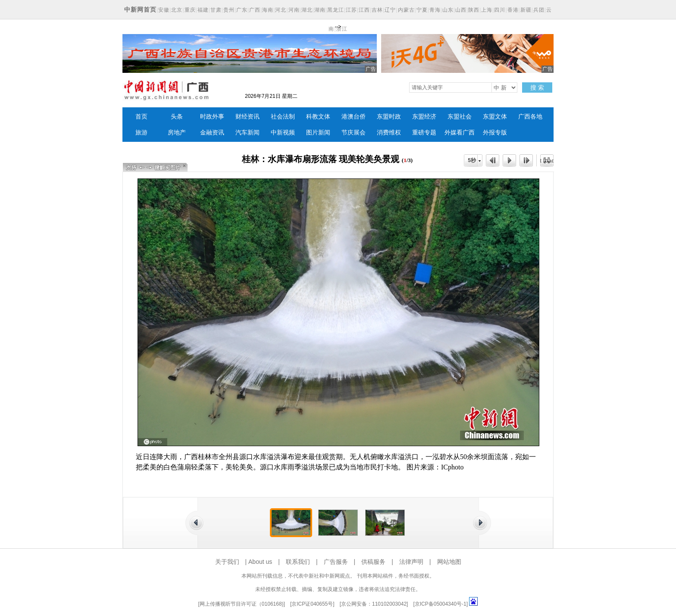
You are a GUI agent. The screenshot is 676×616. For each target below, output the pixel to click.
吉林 (377, 10)
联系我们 (298, 562)
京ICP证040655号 (312, 604)
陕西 (474, 10)
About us (260, 562)
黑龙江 (336, 10)
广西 (255, 10)
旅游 (141, 133)
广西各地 (530, 117)
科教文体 (318, 117)
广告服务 (336, 562)
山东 (448, 10)
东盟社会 (460, 117)
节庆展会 (354, 133)
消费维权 (389, 133)
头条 (177, 117)
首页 (141, 117)
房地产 (177, 133)
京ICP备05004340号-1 (441, 604)
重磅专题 (424, 133)
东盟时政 (389, 117)
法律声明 (411, 562)
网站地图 (449, 562)
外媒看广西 (460, 133)
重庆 (190, 10)
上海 (487, 10)
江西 (364, 10)
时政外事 (212, 117)
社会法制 (283, 117)
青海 (435, 10)
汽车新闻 (247, 133)
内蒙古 (406, 10)
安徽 (164, 10)
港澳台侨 (354, 117)
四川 (500, 10)
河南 (294, 10)
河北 (281, 10)
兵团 (539, 10)
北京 (177, 10)
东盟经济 (424, 117)
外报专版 (495, 133)
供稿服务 (373, 562)
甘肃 (216, 10)
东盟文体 (495, 117)
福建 (203, 10)
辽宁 (390, 10)
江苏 (351, 10)
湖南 (320, 10)
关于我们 (227, 562)
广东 (242, 10)
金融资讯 (212, 133)
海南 (268, 10)
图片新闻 (318, 133)
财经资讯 (247, 117)
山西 (461, 10)
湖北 (307, 10)
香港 (513, 10)
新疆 (526, 10)
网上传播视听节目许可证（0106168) (242, 604)
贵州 (229, 10)
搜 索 (537, 88)
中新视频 (283, 133)
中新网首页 (140, 9)
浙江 (342, 29)
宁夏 (422, 10)
